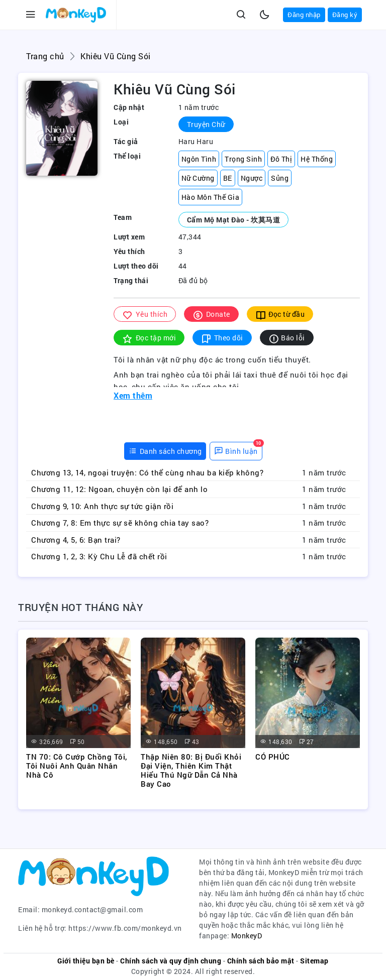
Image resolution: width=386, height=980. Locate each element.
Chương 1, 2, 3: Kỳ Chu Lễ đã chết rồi (99, 556)
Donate (211, 315)
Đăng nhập (304, 15)
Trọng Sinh (243, 159)
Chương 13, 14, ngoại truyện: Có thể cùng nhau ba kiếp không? (147, 472)
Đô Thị (281, 159)
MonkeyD (247, 936)
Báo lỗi (287, 338)
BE (228, 178)
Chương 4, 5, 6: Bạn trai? (76, 540)
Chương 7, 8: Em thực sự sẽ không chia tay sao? (120, 523)
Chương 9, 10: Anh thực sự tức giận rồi (102, 506)
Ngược (252, 178)
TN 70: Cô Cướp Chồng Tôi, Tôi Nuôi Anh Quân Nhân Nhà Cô (77, 766)
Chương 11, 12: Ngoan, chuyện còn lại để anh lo (119, 489)
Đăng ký (345, 15)
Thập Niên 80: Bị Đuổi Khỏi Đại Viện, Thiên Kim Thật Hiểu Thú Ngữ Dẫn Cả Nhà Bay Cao (191, 770)
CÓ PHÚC (273, 757)
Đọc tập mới (149, 338)
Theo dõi (222, 338)
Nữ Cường (198, 178)
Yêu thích (145, 315)
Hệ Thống (317, 159)
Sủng (280, 178)
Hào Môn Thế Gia (211, 197)
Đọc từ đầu (280, 315)
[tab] (165, 451)
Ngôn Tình (199, 159)
